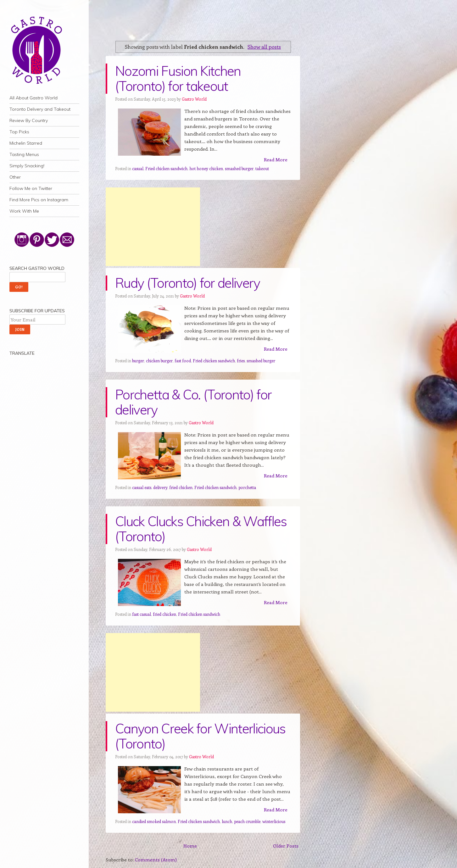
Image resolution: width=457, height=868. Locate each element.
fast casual (142, 614)
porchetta (247, 487)
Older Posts (286, 846)
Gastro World (194, 99)
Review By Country (29, 120)
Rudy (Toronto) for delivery (188, 283)
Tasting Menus (24, 154)
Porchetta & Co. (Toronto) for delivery (193, 402)
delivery (160, 487)
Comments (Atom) (156, 860)
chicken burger (159, 361)
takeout (262, 168)
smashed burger (239, 168)
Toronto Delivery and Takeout (40, 109)
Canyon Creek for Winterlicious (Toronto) (200, 736)
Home (190, 846)
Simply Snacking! (27, 166)
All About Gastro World (33, 98)
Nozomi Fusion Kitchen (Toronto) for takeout (178, 78)
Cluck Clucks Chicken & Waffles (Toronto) (201, 529)
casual (138, 168)
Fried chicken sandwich (166, 168)
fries (241, 361)
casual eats (142, 487)
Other (15, 177)
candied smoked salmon (154, 821)
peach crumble (247, 821)
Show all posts (264, 47)
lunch (227, 821)
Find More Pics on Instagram (39, 200)
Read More (276, 159)
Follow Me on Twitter (31, 188)
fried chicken (181, 487)
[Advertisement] (153, 227)
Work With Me (24, 211)
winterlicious (274, 821)
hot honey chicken (206, 168)
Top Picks (19, 132)
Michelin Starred (26, 143)
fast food (183, 361)
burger (138, 361)
